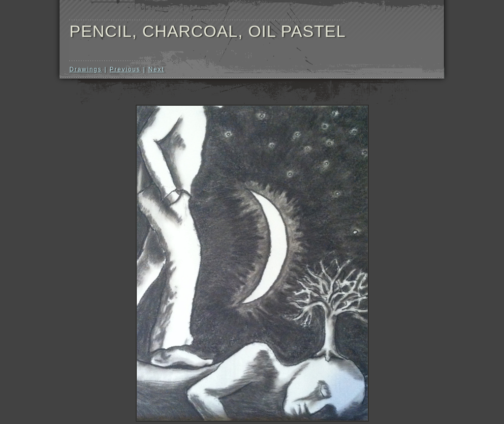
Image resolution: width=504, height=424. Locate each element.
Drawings (86, 69)
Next (156, 69)
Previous (125, 69)
